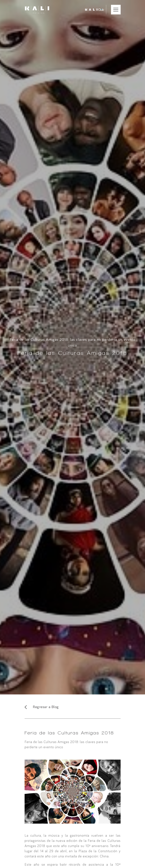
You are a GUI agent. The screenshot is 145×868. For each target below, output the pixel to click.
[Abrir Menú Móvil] (116, 10)
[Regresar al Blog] (73, 707)
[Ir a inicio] (37, 10)
